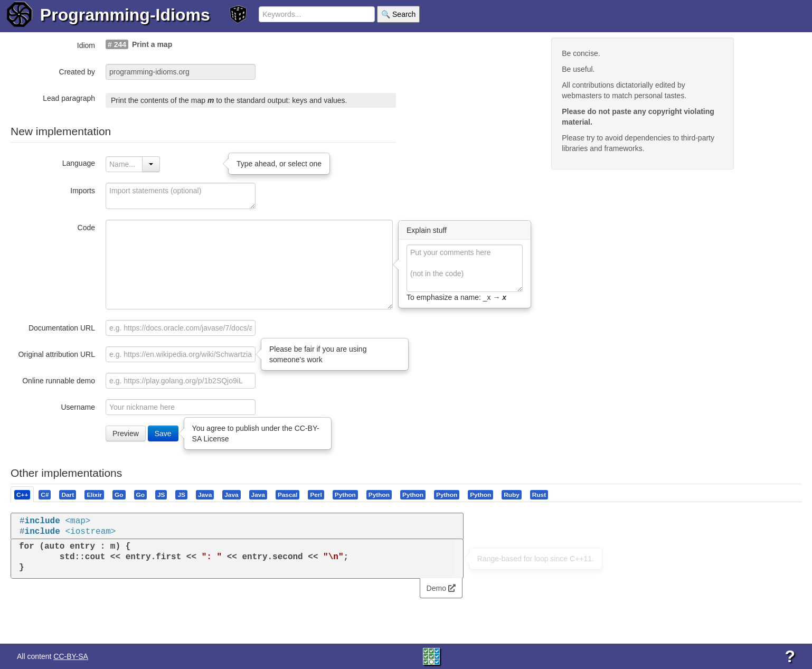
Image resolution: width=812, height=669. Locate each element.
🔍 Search (398, 14)
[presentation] (22, 494)
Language (79, 163)
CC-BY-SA (71, 656)
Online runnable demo (59, 381)
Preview (126, 434)
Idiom (86, 45)
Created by (77, 72)
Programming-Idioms (125, 15)
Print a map (152, 44)
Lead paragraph (69, 98)
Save (163, 434)
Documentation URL (62, 328)
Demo (441, 588)
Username (78, 407)
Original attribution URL (56, 354)
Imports (83, 191)
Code (86, 228)
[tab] (23, 494)
